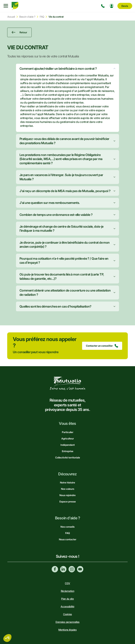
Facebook (55, 569)
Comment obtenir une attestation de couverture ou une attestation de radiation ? (65, 292)
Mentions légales (67, 630)
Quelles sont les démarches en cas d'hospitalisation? (55, 306)
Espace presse (68, 501)
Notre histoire (67, 482)
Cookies (67, 614)
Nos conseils (67, 527)
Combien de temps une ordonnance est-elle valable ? (56, 215)
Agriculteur (68, 438)
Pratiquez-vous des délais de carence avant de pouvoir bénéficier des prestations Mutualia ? (64, 141)
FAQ (42, 17)
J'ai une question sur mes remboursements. (50, 203)
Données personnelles (67, 622)
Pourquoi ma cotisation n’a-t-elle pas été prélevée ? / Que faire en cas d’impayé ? (64, 261)
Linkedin (63, 569)
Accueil (11, 17)
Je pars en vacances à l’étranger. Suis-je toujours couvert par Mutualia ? (61, 177)
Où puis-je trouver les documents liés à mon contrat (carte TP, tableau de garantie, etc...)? (62, 276)
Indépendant (68, 445)
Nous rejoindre (67, 495)
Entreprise (68, 451)
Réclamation (68, 591)
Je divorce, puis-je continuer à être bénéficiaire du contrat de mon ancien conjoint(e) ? (65, 245)
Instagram (72, 569)
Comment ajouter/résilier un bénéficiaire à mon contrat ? (58, 69)
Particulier (68, 432)
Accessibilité (67, 606)
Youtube (80, 569)
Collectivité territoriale (68, 457)
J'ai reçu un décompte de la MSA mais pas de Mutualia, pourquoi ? (65, 191)
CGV (67, 583)
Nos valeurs (68, 489)
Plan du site (67, 599)
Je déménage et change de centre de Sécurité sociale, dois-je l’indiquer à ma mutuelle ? (62, 229)
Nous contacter (68, 539)
